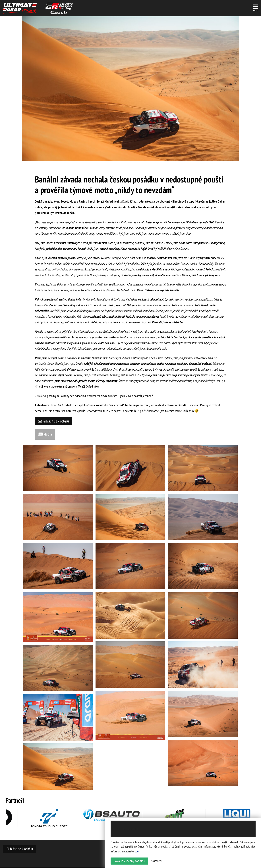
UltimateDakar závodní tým (20, 8)
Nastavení (157, 862)
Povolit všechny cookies (129, 862)
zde (137, 852)
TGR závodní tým (59, 8)
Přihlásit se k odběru (54, 421)
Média (45, 434)
